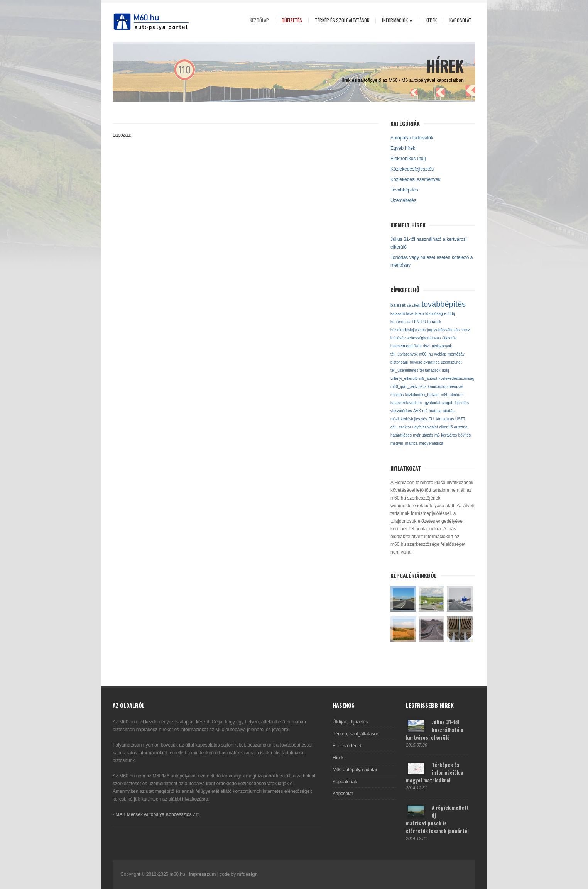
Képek (431, 20)
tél (422, 370)
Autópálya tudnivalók (412, 138)
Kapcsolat (460, 20)
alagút (447, 403)
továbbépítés (444, 304)
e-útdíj (449, 314)
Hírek (338, 758)
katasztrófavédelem (407, 314)
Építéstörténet (347, 746)
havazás (456, 387)
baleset (398, 305)
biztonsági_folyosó (406, 362)
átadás (449, 411)
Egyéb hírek (403, 148)
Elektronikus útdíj (408, 159)
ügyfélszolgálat (425, 427)
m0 (425, 411)
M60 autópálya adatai (355, 770)
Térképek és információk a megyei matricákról (435, 772)
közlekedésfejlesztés (408, 330)
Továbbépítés (404, 190)
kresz (465, 330)
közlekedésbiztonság (457, 378)
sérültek (413, 306)
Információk (395, 20)
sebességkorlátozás (424, 338)
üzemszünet (451, 362)
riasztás (397, 395)
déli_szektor (401, 427)
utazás (427, 435)
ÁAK (417, 411)
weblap (440, 354)
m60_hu (426, 354)
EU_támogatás (441, 419)
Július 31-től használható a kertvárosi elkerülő (435, 730)
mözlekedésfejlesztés (409, 419)
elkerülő (446, 427)
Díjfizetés (292, 20)
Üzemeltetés (403, 200)
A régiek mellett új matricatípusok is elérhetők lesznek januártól (437, 819)
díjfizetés (461, 403)
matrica (435, 411)
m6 (437, 435)
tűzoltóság (434, 314)
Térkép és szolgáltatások (342, 20)
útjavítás (449, 338)
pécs (422, 387)
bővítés (465, 435)
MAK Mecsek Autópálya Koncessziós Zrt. (158, 814)
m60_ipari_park (404, 387)
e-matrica (432, 362)
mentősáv (456, 354)
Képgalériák (345, 782)
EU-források (431, 322)
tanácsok (433, 370)
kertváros (449, 435)
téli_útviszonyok (404, 354)
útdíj (445, 370)
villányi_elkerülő (404, 378)
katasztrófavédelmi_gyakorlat (416, 403)
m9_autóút (428, 378)
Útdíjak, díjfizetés (350, 722)
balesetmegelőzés (406, 346)
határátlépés (401, 435)
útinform (456, 395)
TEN (416, 322)
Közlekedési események (415, 179)
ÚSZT (460, 419)
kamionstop (438, 387)
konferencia (400, 322)
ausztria (461, 427)
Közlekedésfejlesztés (412, 169)
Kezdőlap (259, 20)
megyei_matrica (404, 443)
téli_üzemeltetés (404, 370)
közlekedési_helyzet (422, 395)
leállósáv (398, 338)
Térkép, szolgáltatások (356, 734)
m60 (445, 395)
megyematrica (431, 443)
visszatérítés (401, 411)
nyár (416, 435)
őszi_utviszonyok (438, 346)
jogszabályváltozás (443, 330)
